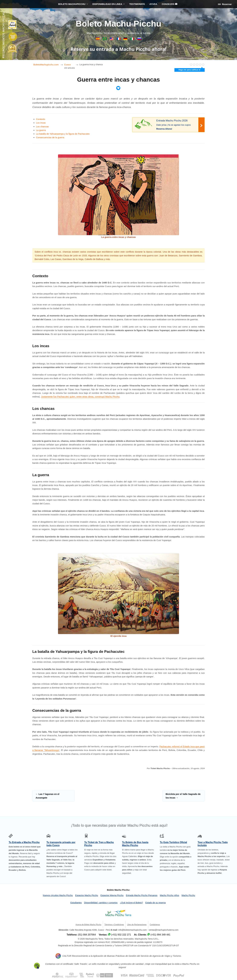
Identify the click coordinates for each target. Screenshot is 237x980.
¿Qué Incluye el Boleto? (131, 903)
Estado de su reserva (156, 903)
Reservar (225, 4)
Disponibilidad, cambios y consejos (101, 903)
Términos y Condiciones (114, 925)
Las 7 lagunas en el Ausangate (48, 796)
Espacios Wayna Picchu (112, 895)
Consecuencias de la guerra (50, 137)
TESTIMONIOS (137, 4)
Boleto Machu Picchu (118, 24)
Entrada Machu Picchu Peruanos (142, 895)
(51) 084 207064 (87, 935)
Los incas (41, 123)
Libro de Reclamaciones (137, 925)
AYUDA (153, 4)
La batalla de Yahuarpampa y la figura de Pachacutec (63, 134)
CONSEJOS (170, 4)
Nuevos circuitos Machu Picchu (58, 895)
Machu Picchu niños (170, 895)
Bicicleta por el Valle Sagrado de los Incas (183, 796)
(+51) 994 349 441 (160, 935)
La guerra (41, 130)
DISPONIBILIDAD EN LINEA (107, 4)
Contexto (41, 119)
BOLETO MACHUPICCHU (72, 4)
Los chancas (42, 126)
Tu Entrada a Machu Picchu (24, 842)
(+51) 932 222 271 (121, 935)
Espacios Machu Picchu (87, 895)
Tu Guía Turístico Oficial (173, 842)
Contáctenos (155, 925)
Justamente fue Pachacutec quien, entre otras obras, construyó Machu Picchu (80, 397)
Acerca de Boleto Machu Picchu (88, 925)
